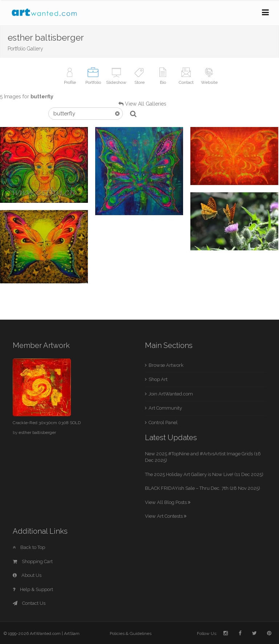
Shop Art (158, 379)
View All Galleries (146, 104)
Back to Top (29, 547)
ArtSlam (72, 633)
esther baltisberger (37, 432)
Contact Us (29, 603)
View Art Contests (166, 516)
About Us (27, 575)
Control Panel (163, 423)
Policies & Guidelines (131, 633)
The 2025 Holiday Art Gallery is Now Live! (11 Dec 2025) (204, 474)
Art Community (165, 408)
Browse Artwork (166, 365)
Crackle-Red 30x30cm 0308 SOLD (47, 423)
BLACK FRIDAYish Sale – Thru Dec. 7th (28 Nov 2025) (203, 488)
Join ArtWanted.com (171, 394)
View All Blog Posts (168, 502)
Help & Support (33, 589)
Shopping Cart (33, 561)
